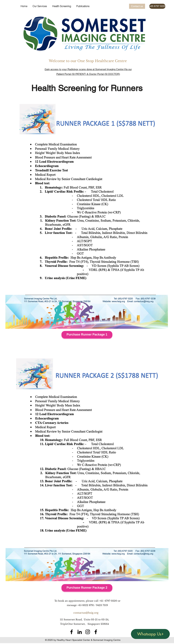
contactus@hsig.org (86, 613)
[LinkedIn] (80, 632)
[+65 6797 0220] (157, 6)
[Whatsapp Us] (150, 634)
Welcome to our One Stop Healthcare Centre (88, 61)
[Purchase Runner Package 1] (87, 335)
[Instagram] (88, 632)
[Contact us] (137, 6)
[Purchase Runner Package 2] (87, 588)
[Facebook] (72, 632)
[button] (62, 6)
